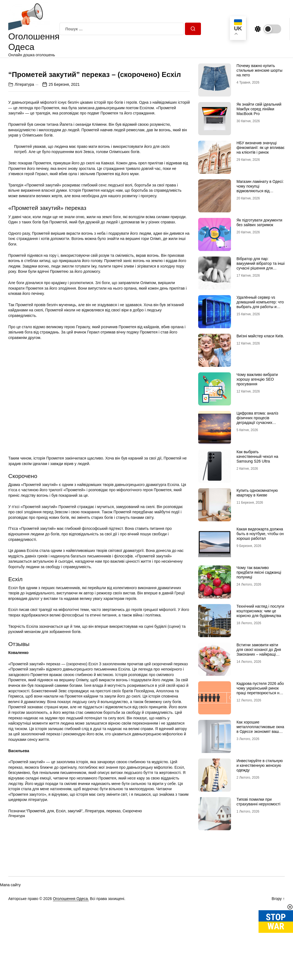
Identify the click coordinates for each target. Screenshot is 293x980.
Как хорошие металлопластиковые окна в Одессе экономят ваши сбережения (260, 729)
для (50, 909)
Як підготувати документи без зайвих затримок (259, 222)
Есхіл (61, 909)
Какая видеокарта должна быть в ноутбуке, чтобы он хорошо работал (260, 534)
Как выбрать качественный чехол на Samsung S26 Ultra (257, 456)
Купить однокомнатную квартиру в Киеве (257, 493)
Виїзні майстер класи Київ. (260, 336)
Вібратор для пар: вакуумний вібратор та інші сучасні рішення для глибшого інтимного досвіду (261, 268)
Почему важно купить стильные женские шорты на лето (260, 70)
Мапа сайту (10, 966)
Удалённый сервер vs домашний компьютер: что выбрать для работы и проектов (260, 304)
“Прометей (35, 909)
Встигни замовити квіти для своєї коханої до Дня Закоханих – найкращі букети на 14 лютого (259, 652)
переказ (113, 909)
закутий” (75, 909)
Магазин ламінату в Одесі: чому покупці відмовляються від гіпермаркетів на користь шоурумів (260, 191)
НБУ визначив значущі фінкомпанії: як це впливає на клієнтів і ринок (260, 148)
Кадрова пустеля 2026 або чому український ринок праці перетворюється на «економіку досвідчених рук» (260, 693)
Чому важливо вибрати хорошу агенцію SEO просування (257, 379)
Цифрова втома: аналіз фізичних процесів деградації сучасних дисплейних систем (257, 420)
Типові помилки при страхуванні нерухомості (258, 802)
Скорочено (132, 909)
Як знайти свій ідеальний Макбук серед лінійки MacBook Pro (259, 109)
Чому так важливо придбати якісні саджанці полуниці (259, 572)
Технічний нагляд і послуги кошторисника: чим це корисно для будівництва (260, 611)
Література (24, 182)
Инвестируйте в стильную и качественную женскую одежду (260, 765)
